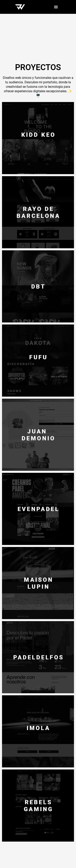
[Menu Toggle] (56, 7)
